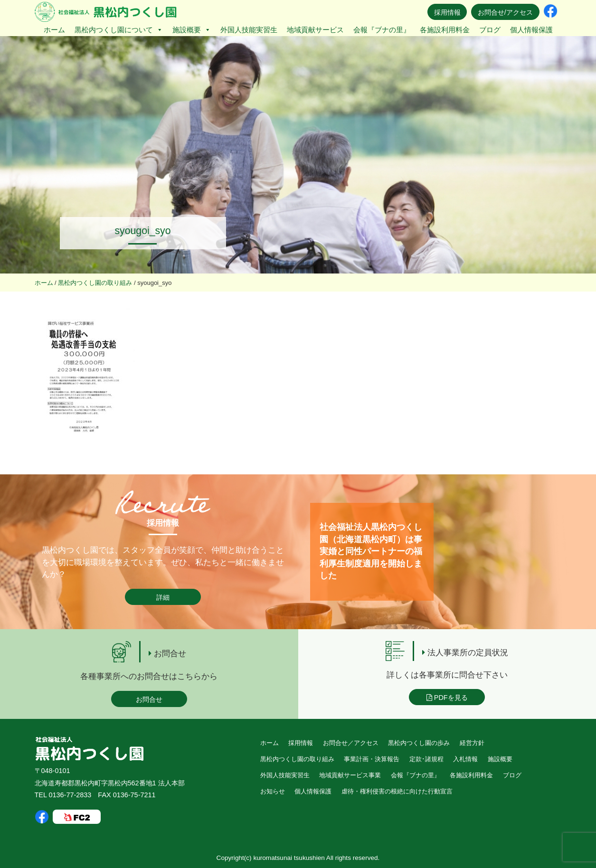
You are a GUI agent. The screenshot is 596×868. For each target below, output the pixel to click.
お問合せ (149, 699)
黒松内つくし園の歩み (419, 743)
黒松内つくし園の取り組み (297, 759)
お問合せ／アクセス (351, 743)
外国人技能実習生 (249, 30)
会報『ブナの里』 (382, 30)
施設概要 (192, 30)
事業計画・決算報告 (372, 759)
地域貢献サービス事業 (350, 775)
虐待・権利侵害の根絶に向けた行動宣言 (397, 791)
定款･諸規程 (426, 759)
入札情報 (465, 759)
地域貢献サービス (315, 30)
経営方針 (472, 743)
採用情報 (447, 12)
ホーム (54, 30)
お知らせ (273, 791)
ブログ (490, 30)
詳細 (163, 597)
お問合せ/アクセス (505, 12)
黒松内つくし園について (119, 30)
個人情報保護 (531, 30)
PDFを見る (447, 698)
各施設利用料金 (445, 30)
